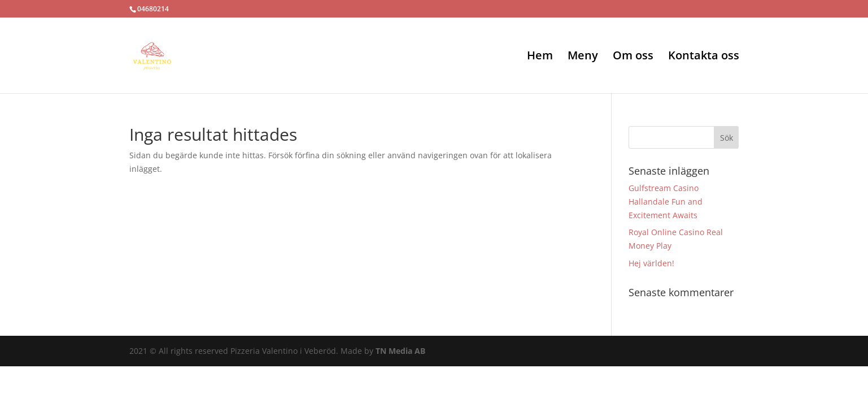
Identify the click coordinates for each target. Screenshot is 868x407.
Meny (583, 57)
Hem (540, 57)
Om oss (633, 57)
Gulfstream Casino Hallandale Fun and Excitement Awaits (666, 202)
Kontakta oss (704, 57)
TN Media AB (400, 351)
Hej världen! (651, 263)
